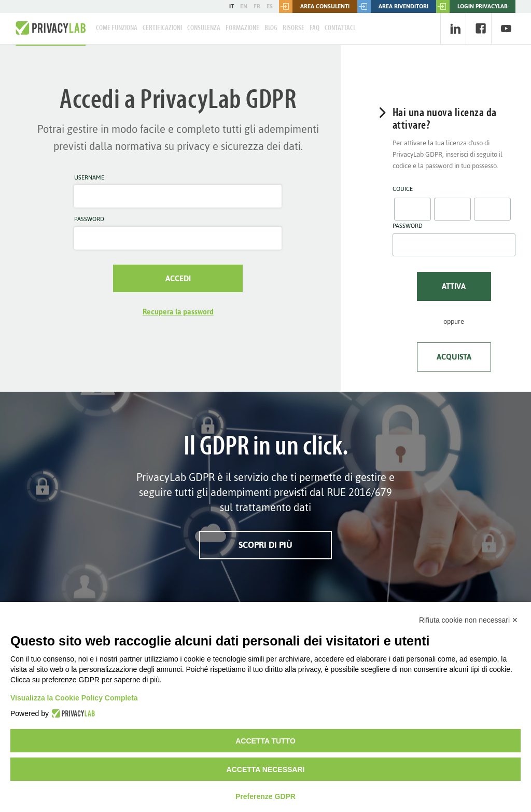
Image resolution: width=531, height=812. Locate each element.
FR (257, 6)
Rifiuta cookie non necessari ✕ (469, 620)
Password (89, 219)
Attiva (454, 286)
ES (270, 6)
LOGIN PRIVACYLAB (472, 6)
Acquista (454, 357)
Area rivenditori (393, 6)
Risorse (294, 28)
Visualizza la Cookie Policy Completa (74, 698)
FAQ (315, 28)
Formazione (242, 28)
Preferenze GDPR (265, 796)
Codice (403, 189)
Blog (271, 28)
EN (244, 6)
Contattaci (340, 28)
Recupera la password (178, 312)
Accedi (178, 278)
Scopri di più (265, 545)
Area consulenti (314, 6)
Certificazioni (162, 28)
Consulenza (204, 28)
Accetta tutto (265, 741)
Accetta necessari (266, 769)
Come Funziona (117, 28)
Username (89, 178)
